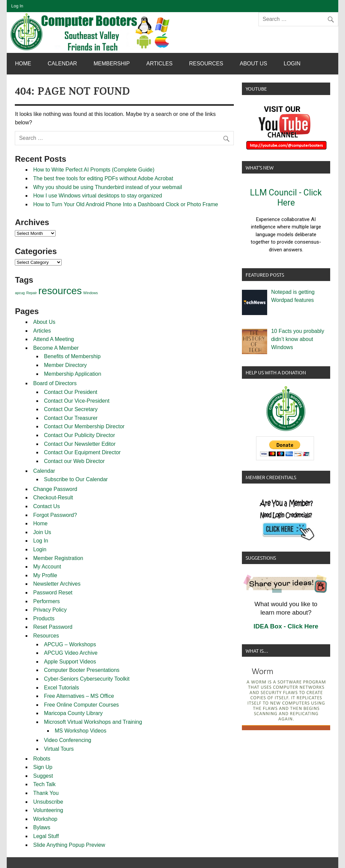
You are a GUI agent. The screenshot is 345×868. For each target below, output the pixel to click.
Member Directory (65, 365)
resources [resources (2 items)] (60, 291)
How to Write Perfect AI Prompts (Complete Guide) (94, 170)
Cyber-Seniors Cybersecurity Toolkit (87, 679)
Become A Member (56, 348)
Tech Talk (44, 784)
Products (44, 618)
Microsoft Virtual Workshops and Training (93, 722)
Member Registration (58, 558)
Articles (159, 64)
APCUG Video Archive (71, 653)
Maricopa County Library (73, 713)
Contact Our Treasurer (71, 418)
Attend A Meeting (53, 339)
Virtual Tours (59, 749)
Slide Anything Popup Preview (69, 845)
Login (292, 64)
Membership (112, 64)
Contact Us (46, 506)
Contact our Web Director (74, 461)
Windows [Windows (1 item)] (90, 293)
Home (23, 64)
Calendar (62, 64)
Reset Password (53, 627)
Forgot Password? (55, 515)
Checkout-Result (53, 498)
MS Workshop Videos (80, 731)
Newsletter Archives (57, 584)
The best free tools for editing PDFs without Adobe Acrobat (103, 178)
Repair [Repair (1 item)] (32, 293)
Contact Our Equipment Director (82, 452)
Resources (206, 64)
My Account (47, 567)
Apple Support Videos (70, 662)
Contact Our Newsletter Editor (80, 444)
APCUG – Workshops (70, 644)
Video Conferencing (67, 740)
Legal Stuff (46, 836)
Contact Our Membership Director (84, 426)
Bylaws (42, 827)
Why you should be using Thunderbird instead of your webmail (107, 187)
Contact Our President (70, 392)
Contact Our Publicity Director (79, 435)
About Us (254, 64)
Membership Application (72, 374)
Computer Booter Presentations (82, 670)
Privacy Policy (50, 610)
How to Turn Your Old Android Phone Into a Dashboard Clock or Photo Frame (126, 204)
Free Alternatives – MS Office (79, 696)
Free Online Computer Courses (81, 705)
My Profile (45, 575)
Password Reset (53, 593)
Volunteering (48, 810)
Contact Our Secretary (71, 409)
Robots (42, 759)
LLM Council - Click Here (286, 198)
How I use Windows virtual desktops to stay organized (97, 196)
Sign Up (43, 767)
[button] (286, 221)
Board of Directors (55, 383)
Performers (46, 601)
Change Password (55, 489)
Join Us (42, 532)
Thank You (46, 793)
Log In (17, 6)
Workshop (45, 819)
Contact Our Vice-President (76, 401)
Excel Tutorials (61, 688)
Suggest (43, 776)
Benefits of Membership (72, 356)
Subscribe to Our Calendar (76, 479)
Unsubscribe (48, 802)
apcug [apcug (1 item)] (20, 293)
